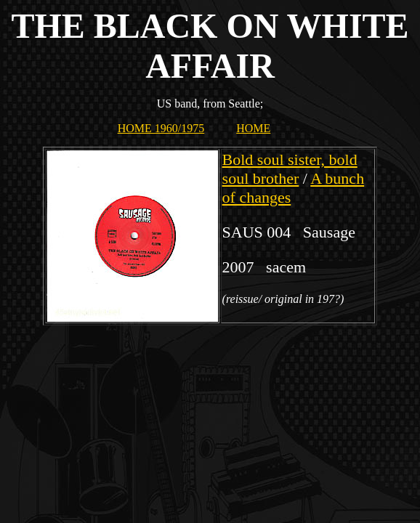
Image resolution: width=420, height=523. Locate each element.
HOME (253, 128)
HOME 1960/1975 (161, 128)
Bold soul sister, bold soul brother (290, 169)
